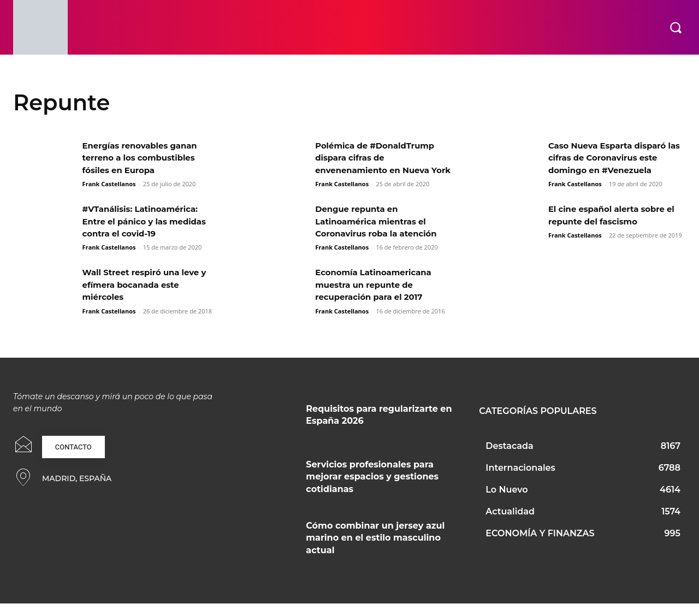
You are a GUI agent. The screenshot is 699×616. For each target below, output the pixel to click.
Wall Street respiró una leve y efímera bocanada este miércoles (149, 297)
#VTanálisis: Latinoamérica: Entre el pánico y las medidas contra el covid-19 (149, 234)
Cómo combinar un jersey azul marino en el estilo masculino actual (375, 550)
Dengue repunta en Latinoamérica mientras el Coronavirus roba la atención (381, 234)
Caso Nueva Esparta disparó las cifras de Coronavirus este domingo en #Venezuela (615, 158)
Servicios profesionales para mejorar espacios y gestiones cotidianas (372, 489)
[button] (676, 27)
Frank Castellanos (109, 184)
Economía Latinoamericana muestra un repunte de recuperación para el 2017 (378, 297)
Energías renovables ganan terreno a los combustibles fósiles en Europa (144, 158)
